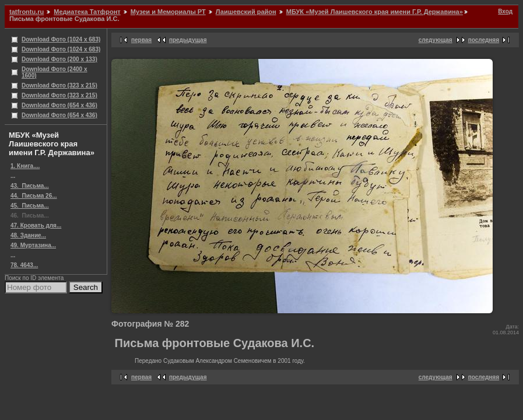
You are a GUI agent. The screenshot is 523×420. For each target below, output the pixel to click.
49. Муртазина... (33, 245)
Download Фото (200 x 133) (59, 59)
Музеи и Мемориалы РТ (168, 12)
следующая (436, 40)
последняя (484, 40)
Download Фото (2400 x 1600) (55, 72)
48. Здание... (28, 235)
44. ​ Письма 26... (34, 196)
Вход (505, 11)
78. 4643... (24, 265)
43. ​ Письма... (30, 186)
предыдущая (188, 40)
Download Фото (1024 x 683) (61, 39)
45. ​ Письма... (30, 206)
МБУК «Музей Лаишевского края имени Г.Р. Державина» (375, 12)
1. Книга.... (25, 166)
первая (141, 40)
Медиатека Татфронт (87, 12)
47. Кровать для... (36, 225)
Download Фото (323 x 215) (59, 85)
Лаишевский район (246, 12)
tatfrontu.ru (27, 12)
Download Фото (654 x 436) (59, 105)
